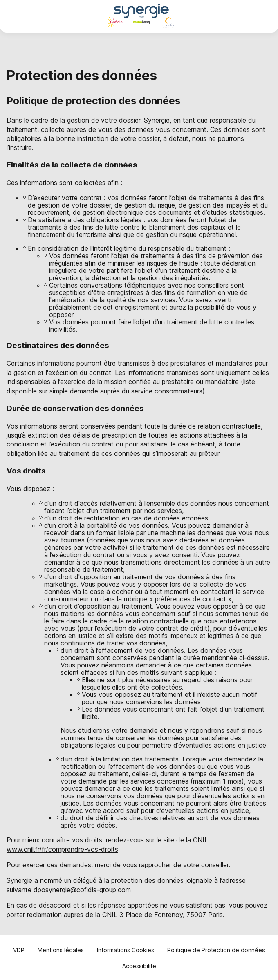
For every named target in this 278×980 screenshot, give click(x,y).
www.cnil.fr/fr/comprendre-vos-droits (62, 849)
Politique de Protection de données (216, 950)
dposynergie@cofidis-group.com (82, 890)
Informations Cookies (126, 950)
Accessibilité (139, 966)
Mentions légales (61, 950)
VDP (19, 950)
